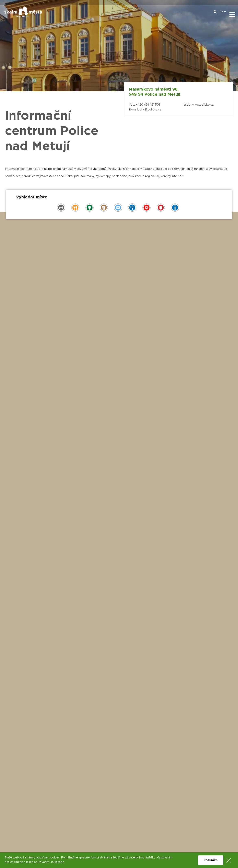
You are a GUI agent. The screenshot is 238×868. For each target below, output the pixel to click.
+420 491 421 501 (148, 105)
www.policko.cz (203, 105)
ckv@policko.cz (151, 110)
